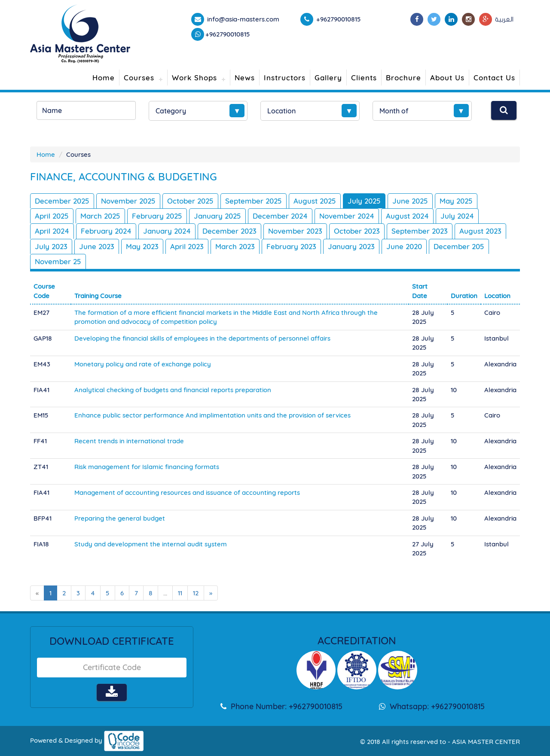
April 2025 (52, 216)
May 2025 (456, 201)
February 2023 (291, 246)
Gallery (328, 78)
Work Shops (194, 78)
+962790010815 (228, 34)
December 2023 (229, 231)
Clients (364, 78)
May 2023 (142, 246)
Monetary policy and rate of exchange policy (143, 364)
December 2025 (62, 201)
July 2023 (51, 246)
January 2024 (167, 231)
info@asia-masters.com (242, 19)
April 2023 (187, 246)
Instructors (285, 78)
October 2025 (190, 201)
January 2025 (217, 216)
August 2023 (480, 231)
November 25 (58, 261)
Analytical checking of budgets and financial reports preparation (173, 390)
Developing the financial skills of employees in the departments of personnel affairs (202, 338)
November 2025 (128, 201)
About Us (447, 78)
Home (104, 78)
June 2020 (404, 246)
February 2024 (106, 231)
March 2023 (235, 246)
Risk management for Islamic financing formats (147, 467)
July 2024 (457, 216)
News (245, 78)
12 (196, 593)
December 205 (459, 246)
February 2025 (157, 216)
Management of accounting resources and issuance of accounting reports (187, 492)
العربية (504, 19)
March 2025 (100, 216)
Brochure (403, 78)
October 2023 (357, 231)
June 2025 (410, 201)
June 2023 (97, 246)
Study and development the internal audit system (151, 544)
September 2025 (254, 201)
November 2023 (295, 231)
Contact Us (494, 78)
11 (180, 593)
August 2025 (315, 201)
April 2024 (52, 231)
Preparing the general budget (120, 518)
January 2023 (351, 246)
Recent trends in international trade (129, 441)
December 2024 (280, 216)
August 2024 (407, 216)
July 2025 (364, 201)
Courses (139, 78)
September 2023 (420, 231)
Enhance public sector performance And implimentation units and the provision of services (212, 415)
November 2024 (347, 216)
